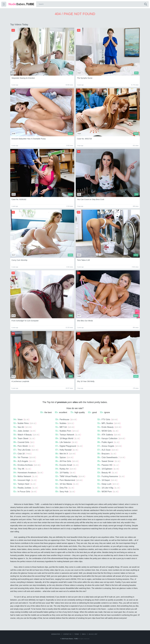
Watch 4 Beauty (26, 435)
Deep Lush (108, 484)
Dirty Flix (65, 488)
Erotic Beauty (109, 427)
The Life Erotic (26, 450)
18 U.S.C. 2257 (93, 634)
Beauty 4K (107, 473)
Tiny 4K (22, 469)
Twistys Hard (25, 484)
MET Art (65, 427)
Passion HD (108, 465)
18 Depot (107, 480)
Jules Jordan (25, 431)
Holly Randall (67, 450)
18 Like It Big (109, 488)
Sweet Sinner (109, 461)
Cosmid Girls (24, 442)
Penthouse (66, 419)
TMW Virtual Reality (70, 476)
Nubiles (65, 423)
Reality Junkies (26, 488)
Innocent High (25, 480)
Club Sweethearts (111, 457)
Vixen (21, 419)
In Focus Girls (25, 492)
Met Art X (65, 454)
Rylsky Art (66, 469)
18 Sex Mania (67, 484)
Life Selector (66, 442)
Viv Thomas (25, 457)
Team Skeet (24, 438)
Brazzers (107, 454)
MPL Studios (109, 423)
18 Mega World (68, 438)
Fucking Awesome (111, 476)
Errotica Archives (27, 465)
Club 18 (22, 454)
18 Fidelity (65, 473)
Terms (77, 634)
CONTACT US (67, 634)
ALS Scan (108, 450)
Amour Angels (110, 446)
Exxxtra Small (67, 465)
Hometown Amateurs (28, 473)
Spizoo (64, 457)
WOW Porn (108, 492)
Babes (21, 4)
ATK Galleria (109, 435)
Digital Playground (69, 446)
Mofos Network (26, 476)
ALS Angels (25, 461)
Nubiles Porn (67, 431)
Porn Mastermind (69, 480)
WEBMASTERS (56, 634)
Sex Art (23, 427)
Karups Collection (111, 438)
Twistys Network (68, 435)
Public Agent (108, 442)
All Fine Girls (67, 461)
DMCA (84, 634)
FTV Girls (108, 419)
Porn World (24, 446)
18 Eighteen (108, 469)
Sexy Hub (65, 492)
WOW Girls (108, 431)
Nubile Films (25, 423)
